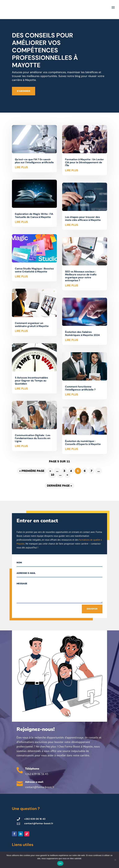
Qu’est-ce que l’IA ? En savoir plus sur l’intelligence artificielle (34, 161)
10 (53, 475)
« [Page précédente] (50, 471)
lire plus (21, 167)
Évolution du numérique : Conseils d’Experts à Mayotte (83, 443)
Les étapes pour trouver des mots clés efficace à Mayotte (83, 219)
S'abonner (24, 91)
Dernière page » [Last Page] (59, 486)
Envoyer (92, 609)
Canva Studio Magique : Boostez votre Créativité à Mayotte (34, 270)
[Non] (115, 860)
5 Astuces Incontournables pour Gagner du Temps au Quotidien (31, 381)
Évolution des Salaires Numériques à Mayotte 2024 (82, 333)
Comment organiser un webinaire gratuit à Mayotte (32, 325)
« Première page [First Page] (32, 471)
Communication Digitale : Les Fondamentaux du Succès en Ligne (33, 438)
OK (60, 863)
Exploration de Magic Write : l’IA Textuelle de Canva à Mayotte (34, 215)
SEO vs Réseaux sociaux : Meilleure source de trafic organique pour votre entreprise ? (81, 276)
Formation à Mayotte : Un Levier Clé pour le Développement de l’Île (84, 162)
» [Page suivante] (67, 475)
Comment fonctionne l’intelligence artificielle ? (80, 388)
